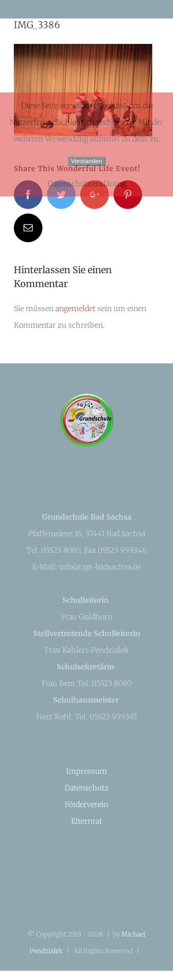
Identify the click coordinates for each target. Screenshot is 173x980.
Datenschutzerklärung (87, 184)
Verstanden (86, 161)
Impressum (86, 771)
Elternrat (86, 821)
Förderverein (86, 804)
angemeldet (75, 308)
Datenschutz (87, 788)
